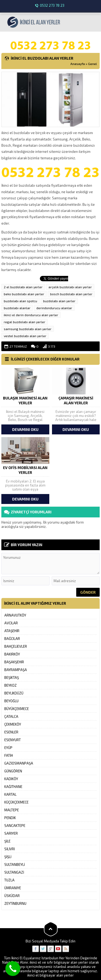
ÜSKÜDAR (12, 896)
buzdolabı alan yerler (59, 301)
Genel (93, 64)
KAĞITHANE (13, 787)
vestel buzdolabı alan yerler (25, 336)
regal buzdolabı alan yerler (25, 322)
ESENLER (11, 732)
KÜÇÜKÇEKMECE (16, 802)
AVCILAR (11, 623)
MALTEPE (12, 810)
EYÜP (8, 748)
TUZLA (9, 880)
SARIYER (11, 833)
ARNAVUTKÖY (15, 615)
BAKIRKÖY (12, 654)
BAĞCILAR (12, 639)
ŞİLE (7, 841)
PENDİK (10, 818)
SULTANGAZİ (14, 872)
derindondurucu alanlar (54, 308)
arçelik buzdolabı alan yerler (70, 287)
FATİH (9, 755)
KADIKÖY (11, 779)
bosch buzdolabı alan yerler (71, 294)
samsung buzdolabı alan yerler (28, 329)
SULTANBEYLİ (15, 864)
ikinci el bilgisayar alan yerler (50, 975)
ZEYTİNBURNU (15, 903)
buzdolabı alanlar (17, 308)
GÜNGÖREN (13, 771)
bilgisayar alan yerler (71, 962)
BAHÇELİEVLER (16, 646)
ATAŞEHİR (12, 631)
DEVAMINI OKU (25, 429)
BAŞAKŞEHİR (14, 662)
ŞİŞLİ (8, 857)
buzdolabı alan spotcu (20, 301)
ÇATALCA (11, 716)
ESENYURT (13, 740)
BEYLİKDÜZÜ (14, 693)
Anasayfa (78, 64)
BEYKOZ (11, 685)
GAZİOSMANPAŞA (19, 763)
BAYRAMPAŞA (16, 670)
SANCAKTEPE (15, 826)
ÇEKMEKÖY (13, 724)
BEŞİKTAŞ (12, 678)
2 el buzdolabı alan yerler (23, 287)
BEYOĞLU (11, 701)
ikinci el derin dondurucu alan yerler (31, 315)
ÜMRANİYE (13, 888)
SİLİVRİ (10, 849)
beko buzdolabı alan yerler (24, 294)
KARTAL (10, 794)
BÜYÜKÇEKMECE (17, 709)
